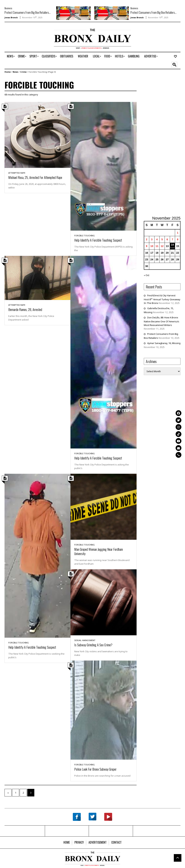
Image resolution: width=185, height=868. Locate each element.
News (15, 72)
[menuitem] (10, 56)
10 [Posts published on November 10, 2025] (152, 246)
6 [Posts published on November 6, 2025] (167, 239)
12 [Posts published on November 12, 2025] (162, 246)
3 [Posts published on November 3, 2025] (152, 239)
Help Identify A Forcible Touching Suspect (98, 240)
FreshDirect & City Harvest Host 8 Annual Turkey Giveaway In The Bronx (162, 299)
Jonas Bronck (11, 17)
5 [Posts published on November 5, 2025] (162, 239)
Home (8, 72)
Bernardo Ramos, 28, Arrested (25, 309)
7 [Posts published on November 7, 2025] (172, 239)
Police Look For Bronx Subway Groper (95, 769)
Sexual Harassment (85, 640)
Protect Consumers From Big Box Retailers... (28, 12)
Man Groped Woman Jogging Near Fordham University (99, 551)
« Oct (147, 275)
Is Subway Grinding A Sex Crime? (93, 645)
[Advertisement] (26, 40)
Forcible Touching (84, 236)
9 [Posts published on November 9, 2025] (147, 246)
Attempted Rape (17, 173)
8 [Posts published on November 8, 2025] (178, 239)
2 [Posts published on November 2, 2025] (147, 239)
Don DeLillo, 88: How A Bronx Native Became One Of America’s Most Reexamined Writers (162, 321)
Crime (23, 72)
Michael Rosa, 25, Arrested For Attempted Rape (35, 177)
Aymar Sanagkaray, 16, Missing (164, 343)
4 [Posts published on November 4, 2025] (157, 239)
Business (8, 8)
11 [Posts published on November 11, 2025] (157, 246)
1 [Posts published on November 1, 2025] (178, 233)
